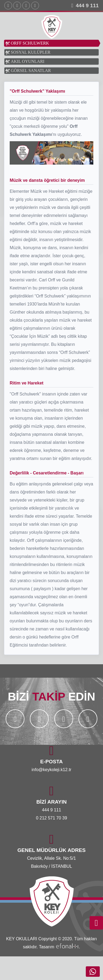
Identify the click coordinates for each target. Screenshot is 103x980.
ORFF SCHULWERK (30, 43)
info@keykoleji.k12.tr (52, 770)
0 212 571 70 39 (52, 818)
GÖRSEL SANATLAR (31, 70)
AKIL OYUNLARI (28, 61)
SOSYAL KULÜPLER (31, 52)
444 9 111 (87, 6)
